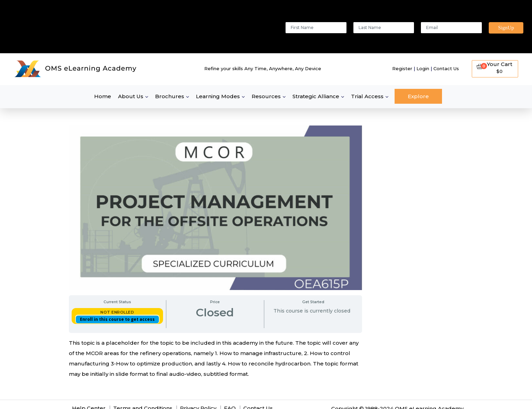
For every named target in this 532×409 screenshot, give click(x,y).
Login (423, 68)
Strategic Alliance (316, 96)
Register (402, 68)
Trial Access (367, 96)
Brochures (170, 96)
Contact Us (446, 68)
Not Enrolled (117, 312)
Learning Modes (218, 96)
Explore (418, 96)
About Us (131, 96)
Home (103, 96)
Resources (266, 96)
